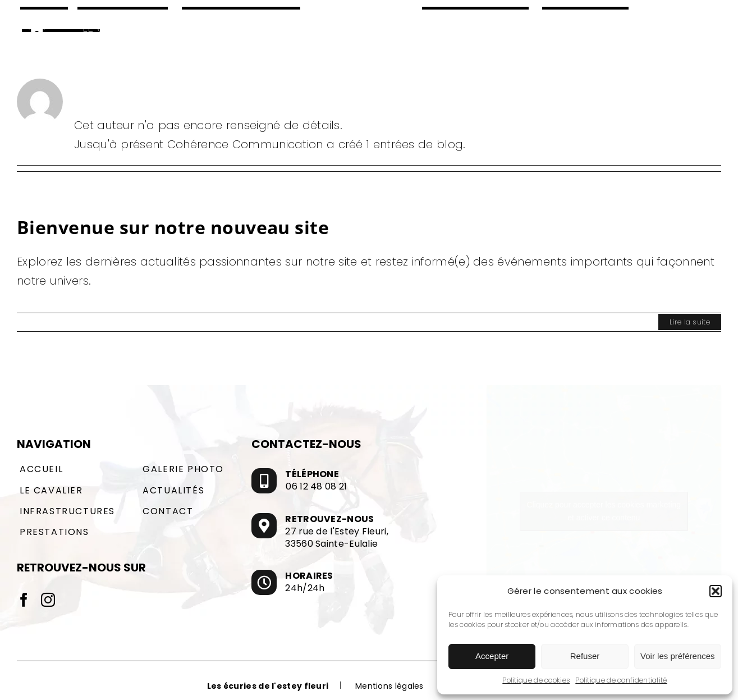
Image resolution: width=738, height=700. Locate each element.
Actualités (173, 490)
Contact (168, 511)
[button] (716, 591)
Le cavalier (51, 490)
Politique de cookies (536, 680)
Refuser (585, 656)
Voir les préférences (678, 656)
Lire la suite (690, 322)
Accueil (41, 469)
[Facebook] (24, 600)
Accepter (492, 656)
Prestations (54, 532)
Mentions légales (389, 686)
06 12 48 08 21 (316, 487)
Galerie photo (183, 469)
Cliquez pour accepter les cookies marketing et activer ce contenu (604, 511)
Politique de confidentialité (621, 680)
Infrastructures (67, 511)
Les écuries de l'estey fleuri (268, 686)
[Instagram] (48, 600)
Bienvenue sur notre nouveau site (173, 227)
